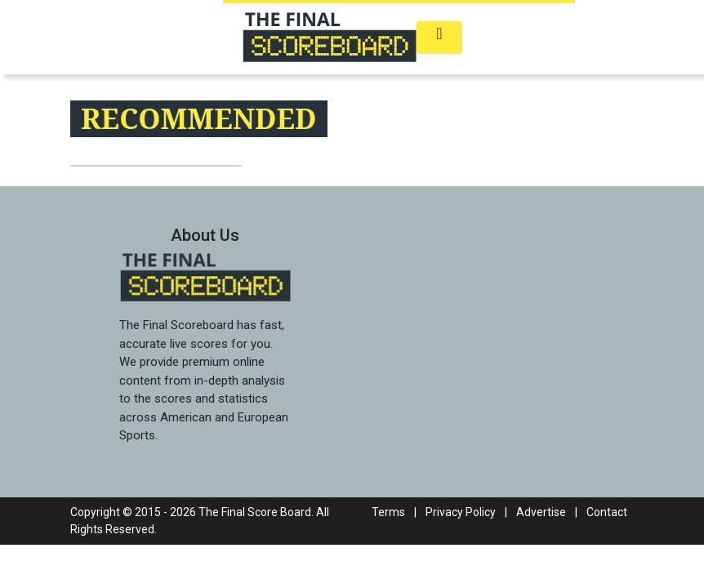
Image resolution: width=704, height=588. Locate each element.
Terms (388, 512)
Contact (607, 512)
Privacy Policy (461, 512)
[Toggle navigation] (439, 38)
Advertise (541, 512)
